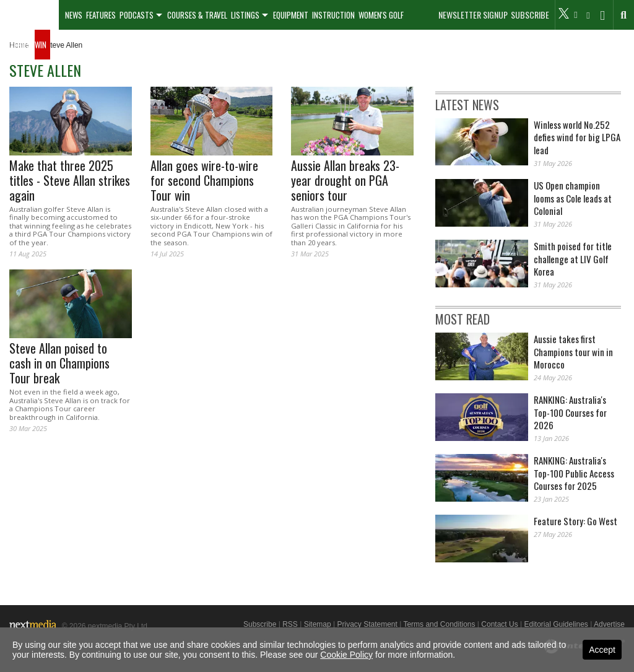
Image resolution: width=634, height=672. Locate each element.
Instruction (333, 15)
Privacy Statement (367, 624)
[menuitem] (29, 15)
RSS (290, 624)
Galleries (15, 45)
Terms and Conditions (439, 624)
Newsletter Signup (473, 15)
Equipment (291, 15)
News (74, 15)
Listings (245, 15)
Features (101, 15)
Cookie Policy (346, 655)
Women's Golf (381, 15)
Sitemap (318, 624)
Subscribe (530, 15)
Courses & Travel (197, 15)
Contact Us (499, 624)
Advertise (609, 624)
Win (41, 45)
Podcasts (137, 15)
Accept (602, 650)
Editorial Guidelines (556, 624)
